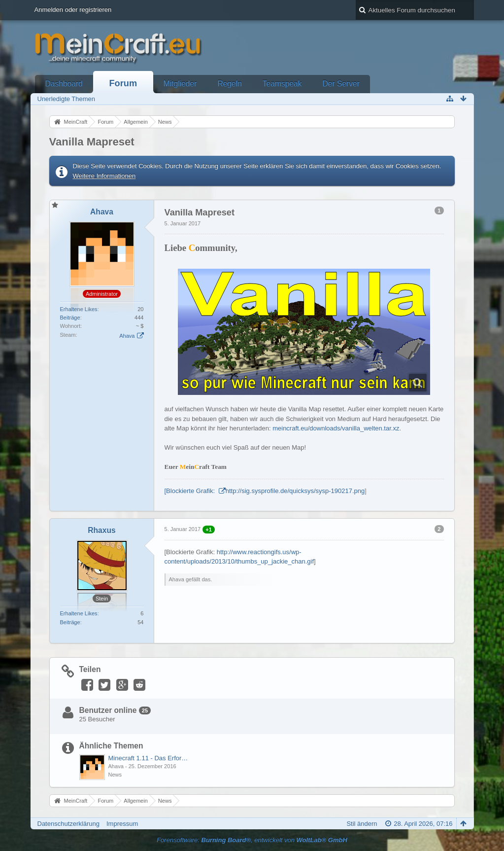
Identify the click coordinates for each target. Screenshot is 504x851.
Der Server (341, 84)
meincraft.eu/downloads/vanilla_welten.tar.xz (336, 428)
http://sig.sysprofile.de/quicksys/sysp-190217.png (295, 491)
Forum (123, 83)
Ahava (127, 336)
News (115, 775)
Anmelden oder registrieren (73, 10)
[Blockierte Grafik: (191, 491)
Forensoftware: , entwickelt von (252, 840)
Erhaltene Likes (79, 309)
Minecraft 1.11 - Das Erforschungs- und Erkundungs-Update (149, 758)
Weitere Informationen (104, 176)
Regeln (229, 84)
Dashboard (64, 84)
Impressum (122, 824)
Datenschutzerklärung (68, 824)
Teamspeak (282, 84)
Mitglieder (180, 84)
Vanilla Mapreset (92, 142)
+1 (209, 530)
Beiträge (70, 318)
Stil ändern (362, 824)
